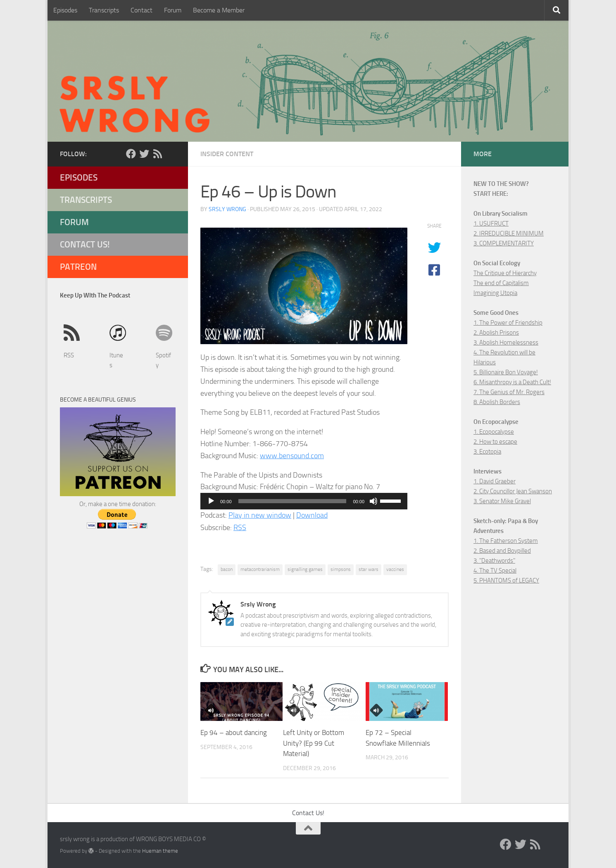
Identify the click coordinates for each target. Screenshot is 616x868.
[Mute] (373, 501)
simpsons (341, 569)
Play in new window (260, 515)
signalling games (305, 569)
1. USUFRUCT (491, 224)
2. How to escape (495, 442)
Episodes (65, 10)
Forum (173, 10)
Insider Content (227, 154)
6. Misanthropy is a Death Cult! (512, 382)
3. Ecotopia (487, 452)
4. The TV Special (495, 571)
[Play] (211, 501)
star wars (369, 569)
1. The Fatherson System (506, 541)
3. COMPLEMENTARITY (504, 243)
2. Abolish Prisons (496, 333)
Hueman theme (160, 851)
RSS (240, 528)
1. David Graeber (495, 481)
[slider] (293, 501)
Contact (142, 10)
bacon (227, 569)
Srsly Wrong (227, 209)
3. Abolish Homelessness (506, 342)
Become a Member (219, 10)
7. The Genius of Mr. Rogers (509, 392)
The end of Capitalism (501, 283)
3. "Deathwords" (494, 561)
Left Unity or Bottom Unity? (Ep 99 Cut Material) (314, 743)
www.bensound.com (292, 456)
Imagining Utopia (495, 293)
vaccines (395, 569)
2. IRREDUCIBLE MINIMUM (509, 233)
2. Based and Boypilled (502, 551)
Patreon (78, 267)
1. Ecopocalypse (494, 432)
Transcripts (104, 10)
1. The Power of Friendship (508, 323)
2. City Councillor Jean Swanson (513, 491)
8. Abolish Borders (497, 402)
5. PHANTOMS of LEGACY (506, 580)
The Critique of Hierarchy (505, 273)
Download (312, 515)
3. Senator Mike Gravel (502, 501)
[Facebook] (131, 154)
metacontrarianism (260, 569)
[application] (304, 501)
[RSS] (157, 154)
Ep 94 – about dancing (234, 732)
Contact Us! (85, 244)
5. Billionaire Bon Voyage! (506, 372)
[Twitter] (144, 154)
